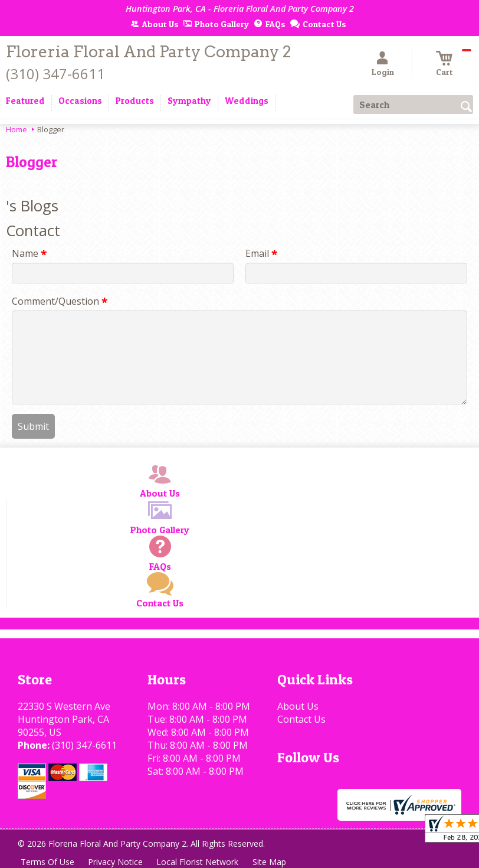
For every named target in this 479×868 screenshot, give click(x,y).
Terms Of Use (47, 862)
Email (261, 253)
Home (17, 129)
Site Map (270, 862)
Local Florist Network (199, 862)
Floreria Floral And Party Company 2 (149, 52)
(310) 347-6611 (55, 74)
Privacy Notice (116, 862)
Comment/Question (60, 301)
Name (29, 253)
